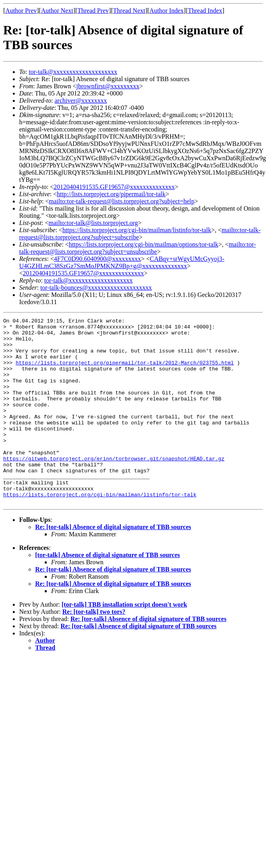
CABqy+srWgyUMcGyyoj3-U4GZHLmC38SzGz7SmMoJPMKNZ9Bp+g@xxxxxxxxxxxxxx (122, 262)
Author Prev (21, 11)
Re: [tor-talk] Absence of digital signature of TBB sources (113, 564)
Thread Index (205, 11)
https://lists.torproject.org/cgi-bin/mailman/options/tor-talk (143, 244)
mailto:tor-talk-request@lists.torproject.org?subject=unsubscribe (138, 248)
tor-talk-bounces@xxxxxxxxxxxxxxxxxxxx (96, 288)
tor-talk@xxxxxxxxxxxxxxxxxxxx (73, 72)
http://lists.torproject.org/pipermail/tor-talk (111, 194)
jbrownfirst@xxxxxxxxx (108, 86)
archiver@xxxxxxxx (81, 101)
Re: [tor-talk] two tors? (94, 649)
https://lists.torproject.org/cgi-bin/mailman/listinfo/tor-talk (137, 230)
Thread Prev (93, 11)
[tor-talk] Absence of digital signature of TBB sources (108, 592)
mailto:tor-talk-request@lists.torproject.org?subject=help (121, 201)
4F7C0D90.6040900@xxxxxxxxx (97, 259)
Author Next (57, 11)
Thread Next (129, 11)
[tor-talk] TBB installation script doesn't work (124, 642)
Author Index (167, 11)
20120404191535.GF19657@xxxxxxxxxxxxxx (114, 187)
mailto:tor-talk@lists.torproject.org (93, 223)
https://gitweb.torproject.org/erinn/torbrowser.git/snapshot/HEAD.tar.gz (114, 487)
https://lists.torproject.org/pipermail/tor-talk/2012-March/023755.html (125, 372)
